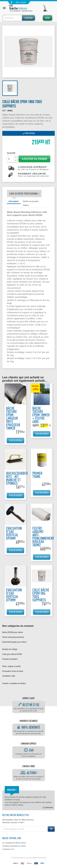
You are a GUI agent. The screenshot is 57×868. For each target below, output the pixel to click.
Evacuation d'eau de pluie (13, 671)
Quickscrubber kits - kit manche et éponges (17, 478)
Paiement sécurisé (33, 175)
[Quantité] (10, 159)
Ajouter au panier (34, 159)
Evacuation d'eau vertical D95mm (14, 533)
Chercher (28, 18)
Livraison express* (33, 168)
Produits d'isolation (10, 659)
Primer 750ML (37, 475)
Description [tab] (14, 201)
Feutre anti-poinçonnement (13, 637)
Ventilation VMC (9, 676)
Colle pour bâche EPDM (12, 654)
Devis (47, 18)
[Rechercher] (19, 18)
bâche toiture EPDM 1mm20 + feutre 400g (41, 415)
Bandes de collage (10, 649)
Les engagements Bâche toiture (14, 843)
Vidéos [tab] (26, 205)
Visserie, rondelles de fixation (14, 683)
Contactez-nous (8, 849)
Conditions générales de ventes (14, 846)
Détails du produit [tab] (31, 201)
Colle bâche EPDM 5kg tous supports (41, 595)
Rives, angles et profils (11, 666)
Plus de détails (16, 440)
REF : (5, 111)
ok (51, 829)
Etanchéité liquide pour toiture (14, 642)
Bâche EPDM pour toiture (13, 632)
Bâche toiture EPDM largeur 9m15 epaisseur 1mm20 (13, 418)
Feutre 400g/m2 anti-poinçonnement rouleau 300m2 (43, 537)
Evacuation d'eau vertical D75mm (14, 595)
